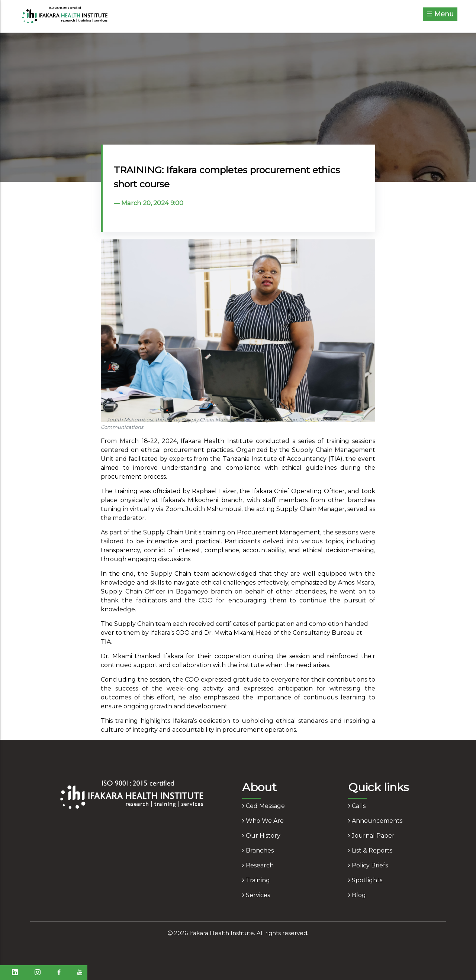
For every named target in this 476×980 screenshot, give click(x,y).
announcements (375, 821)
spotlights (365, 880)
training (256, 880)
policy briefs (368, 865)
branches (258, 850)
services (256, 895)
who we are (263, 821)
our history (261, 836)
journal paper (371, 836)
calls (357, 806)
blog (357, 895)
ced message (263, 806)
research (258, 865)
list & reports (370, 850)
